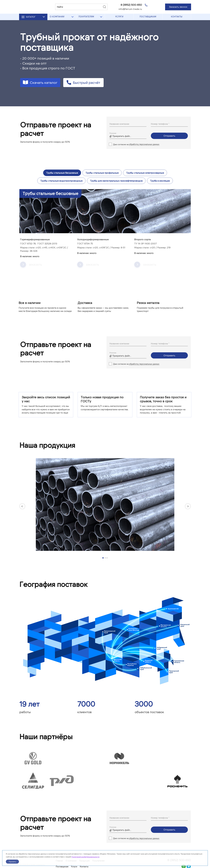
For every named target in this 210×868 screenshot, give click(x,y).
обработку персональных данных (144, 144)
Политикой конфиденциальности (85, 857)
